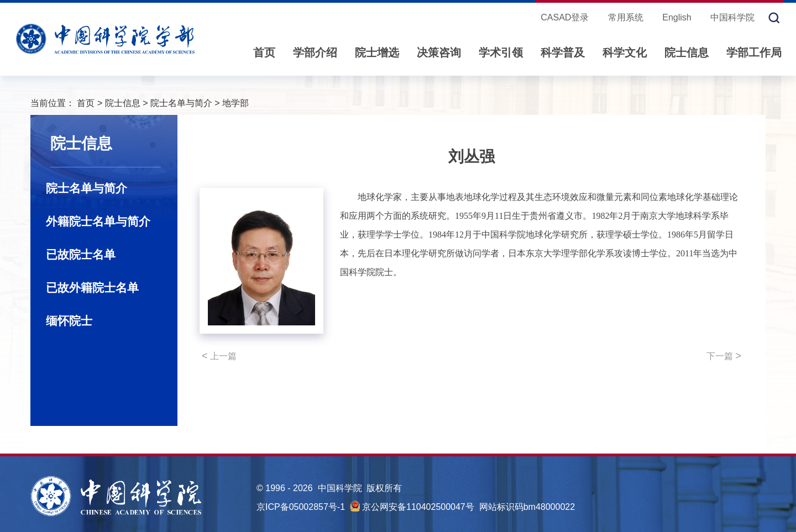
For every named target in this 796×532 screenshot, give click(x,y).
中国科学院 (732, 17)
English (677, 17)
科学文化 (625, 52)
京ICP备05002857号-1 (301, 507)
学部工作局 (754, 52)
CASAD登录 (565, 17)
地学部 (235, 103)
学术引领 (501, 52)
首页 (264, 52)
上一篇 (219, 356)
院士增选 (377, 52)
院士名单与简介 (181, 103)
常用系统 (626, 17)
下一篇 (724, 356)
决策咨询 (439, 52)
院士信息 (687, 52)
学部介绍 (315, 52)
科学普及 (563, 52)
